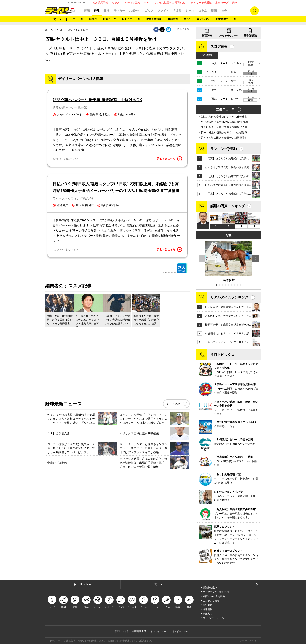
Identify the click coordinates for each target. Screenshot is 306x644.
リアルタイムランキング (229, 297)
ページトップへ (256, 585)
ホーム (49, 30)
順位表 (93, 19)
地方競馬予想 (100, 3)
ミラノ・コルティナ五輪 (126, 3)
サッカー (119, 11)
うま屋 (177, 11)
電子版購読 (250, 36)
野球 (97, 11)
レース (190, 11)
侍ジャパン (203, 19)
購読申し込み (210, 588)
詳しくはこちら (170, 159)
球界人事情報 (154, 19)
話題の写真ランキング (228, 206)
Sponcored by (175, 268)
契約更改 (173, 19)
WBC (147, 3)
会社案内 (208, 605)
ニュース (78, 19)
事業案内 (208, 614)
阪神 (107, 11)
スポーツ (135, 11)
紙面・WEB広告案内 (214, 596)
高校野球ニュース (226, 19)
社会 (224, 11)
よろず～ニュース (181, 631)
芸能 (87, 11)
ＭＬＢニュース (131, 19)
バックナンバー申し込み (216, 592)
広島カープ (222, 3)
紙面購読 (207, 36)
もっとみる (174, 404)
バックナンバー (229, 36)
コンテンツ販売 (211, 601)
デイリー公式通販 (201, 3)
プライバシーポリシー (215, 618)
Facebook (86, 585)
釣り (235, 3)
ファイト (163, 11)
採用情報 (208, 609)
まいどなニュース (159, 631)
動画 (214, 11)
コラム (203, 11)
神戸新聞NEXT (139, 631)
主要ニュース (225, 109)
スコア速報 (219, 46)
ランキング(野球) (224, 149)
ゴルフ (149, 11)
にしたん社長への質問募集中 (170, 3)
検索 (254, 11)
